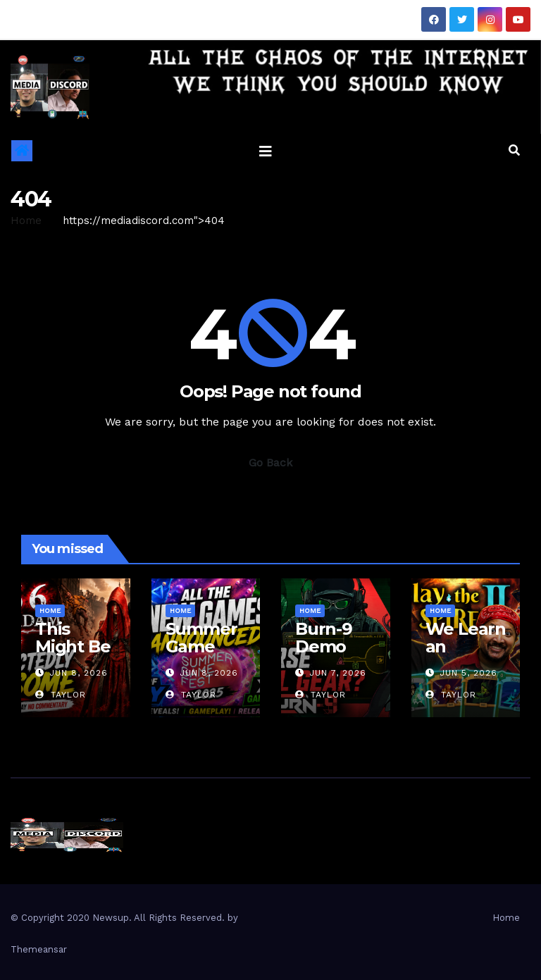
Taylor (61, 695)
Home (26, 221)
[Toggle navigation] (266, 151)
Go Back (270, 463)
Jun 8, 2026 (79, 673)
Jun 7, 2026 (338, 673)
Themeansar (39, 949)
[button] (514, 150)
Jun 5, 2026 (468, 673)
